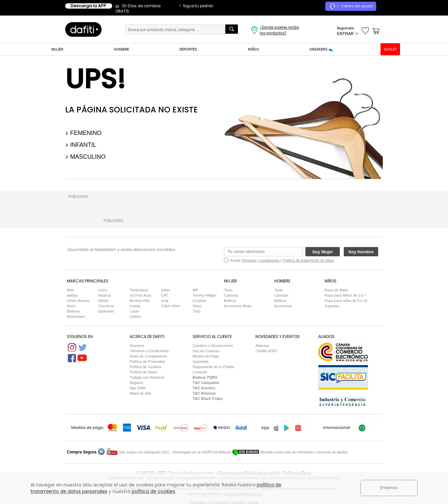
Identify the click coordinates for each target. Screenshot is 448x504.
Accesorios (283, 306)
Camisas (231, 295)
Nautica (104, 295)
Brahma (73, 311)
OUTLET (390, 49)
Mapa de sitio (140, 393)
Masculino (85, 157)
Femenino (83, 133)
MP (195, 290)
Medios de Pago (206, 356)
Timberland (139, 290)
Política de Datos (143, 372)
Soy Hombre (361, 252)
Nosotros (137, 346)
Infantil (81, 145)
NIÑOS (253, 49)
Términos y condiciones (260, 260)
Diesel (103, 301)
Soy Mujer (323, 252)
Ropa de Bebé (336, 290)
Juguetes (332, 306)
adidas (72, 295)
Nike (70, 290)
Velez (197, 306)
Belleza (230, 301)
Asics (71, 306)
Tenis (228, 290)
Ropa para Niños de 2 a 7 (345, 295)
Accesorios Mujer (238, 306)
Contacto (200, 372)
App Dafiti (138, 388)
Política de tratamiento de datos (309, 260)
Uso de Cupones (206, 351)
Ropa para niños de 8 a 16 (346, 301)
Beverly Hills (140, 301)
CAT (165, 295)
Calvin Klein (171, 306)
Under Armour (78, 301)
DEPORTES (188, 49)
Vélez (166, 290)
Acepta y (282, 260)
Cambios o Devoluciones (213, 346)
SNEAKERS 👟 (321, 49)
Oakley (135, 316)
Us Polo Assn (140, 295)
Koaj (165, 301)
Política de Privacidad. (148, 361)
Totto (197, 311)
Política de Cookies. (146, 367)
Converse (106, 306)
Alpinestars (76, 316)
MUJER (57, 49)
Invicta (135, 306)
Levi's (103, 290)
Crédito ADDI (266, 351)
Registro (136, 383)
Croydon (200, 301)
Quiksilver (106, 311)
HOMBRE (121, 49)
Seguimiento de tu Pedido (213, 367)
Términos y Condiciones (149, 351)
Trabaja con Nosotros (147, 377)
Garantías (201, 361)
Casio (134, 311)
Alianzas (262, 346)
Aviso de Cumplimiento (148, 356)
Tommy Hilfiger (205, 295)
